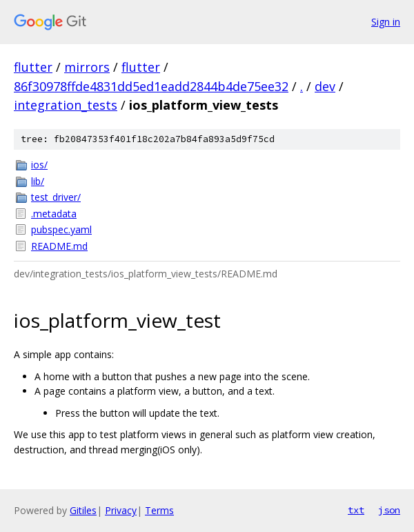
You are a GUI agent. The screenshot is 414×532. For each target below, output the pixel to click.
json (389, 510)
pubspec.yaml (61, 229)
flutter (33, 67)
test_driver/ (56, 197)
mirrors (87, 67)
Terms (159, 510)
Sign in (386, 22)
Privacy (121, 510)
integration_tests (66, 105)
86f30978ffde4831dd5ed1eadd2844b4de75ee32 (151, 86)
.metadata (54, 214)
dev (325, 86)
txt (356, 510)
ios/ (39, 165)
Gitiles (83, 510)
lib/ (38, 181)
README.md (59, 246)
